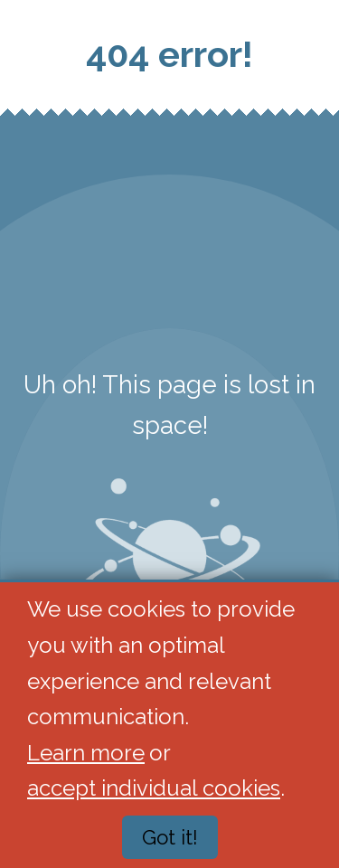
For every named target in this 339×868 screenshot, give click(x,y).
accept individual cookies (154, 789)
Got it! (170, 838)
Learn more (86, 753)
